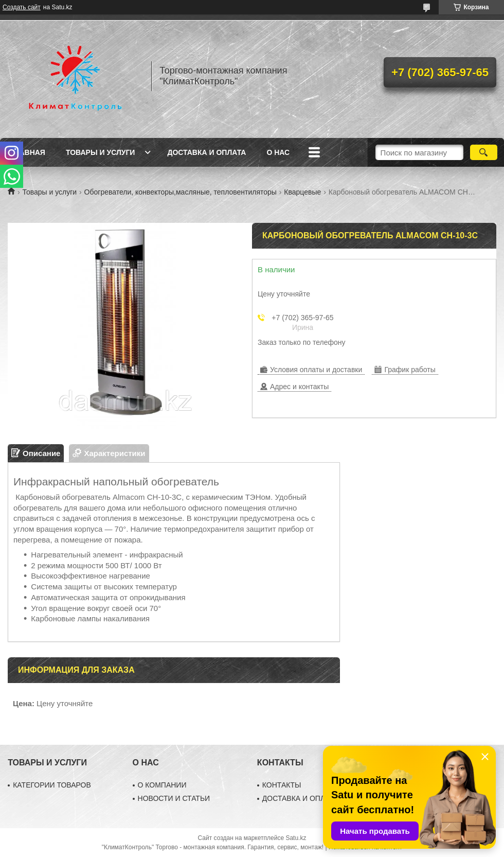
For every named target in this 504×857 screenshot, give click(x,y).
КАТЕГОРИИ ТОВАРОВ (52, 785)
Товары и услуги (101, 152)
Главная (28, 152)
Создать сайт (22, 7)
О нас (278, 152)
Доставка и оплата (206, 152)
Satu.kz (296, 838)
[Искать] (484, 152)
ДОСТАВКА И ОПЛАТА (300, 798)
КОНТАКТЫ (282, 785)
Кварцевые (302, 192)
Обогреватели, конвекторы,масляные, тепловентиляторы (181, 192)
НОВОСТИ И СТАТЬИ (174, 798)
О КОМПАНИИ (162, 785)
